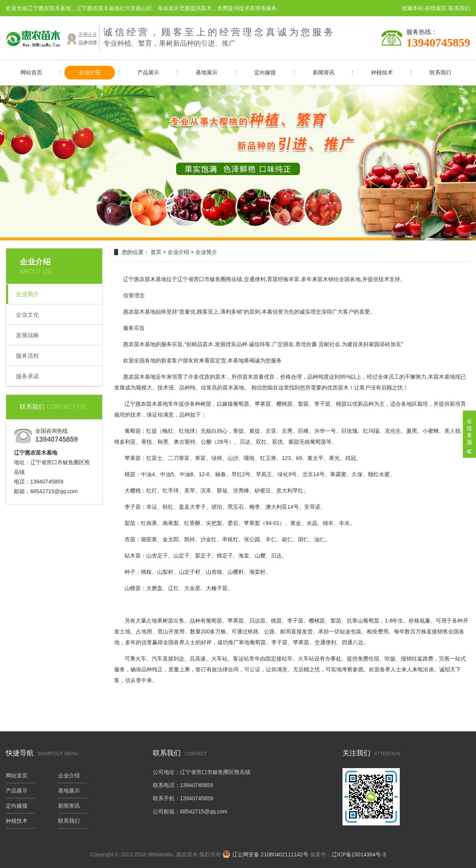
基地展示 (207, 72)
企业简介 (27, 294)
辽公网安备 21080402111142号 (270, 854)
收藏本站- (414, 8)
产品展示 (148, 72)
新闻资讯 (324, 72)
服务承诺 (27, 376)
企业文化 (27, 315)
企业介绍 (90, 72)
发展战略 (27, 335)
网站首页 (31, 72)
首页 (156, 252)
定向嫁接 (265, 72)
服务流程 (27, 356)
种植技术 (382, 72)
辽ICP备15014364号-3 (359, 854)
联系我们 (459, 8)
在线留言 (436, 8)
